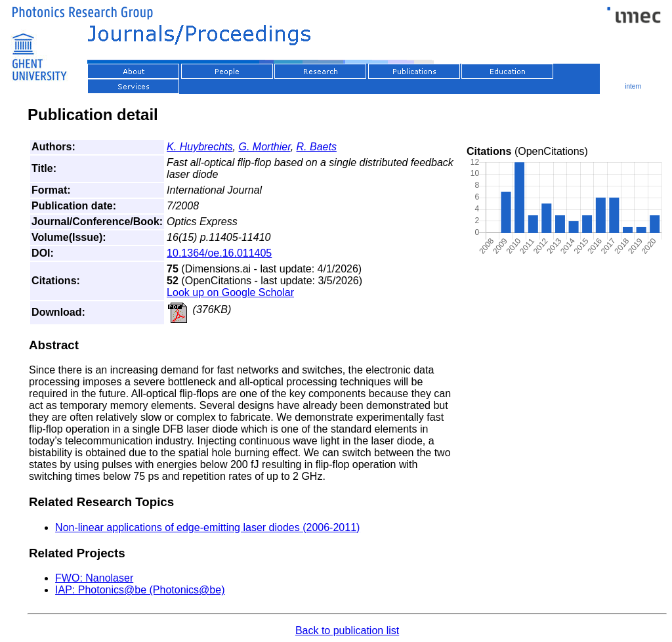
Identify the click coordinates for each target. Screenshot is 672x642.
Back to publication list (347, 631)
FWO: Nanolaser (94, 578)
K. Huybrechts (199, 147)
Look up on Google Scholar (230, 292)
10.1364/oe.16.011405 (219, 253)
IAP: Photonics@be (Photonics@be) (140, 590)
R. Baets (317, 147)
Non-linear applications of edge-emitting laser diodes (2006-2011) (207, 527)
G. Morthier (264, 147)
